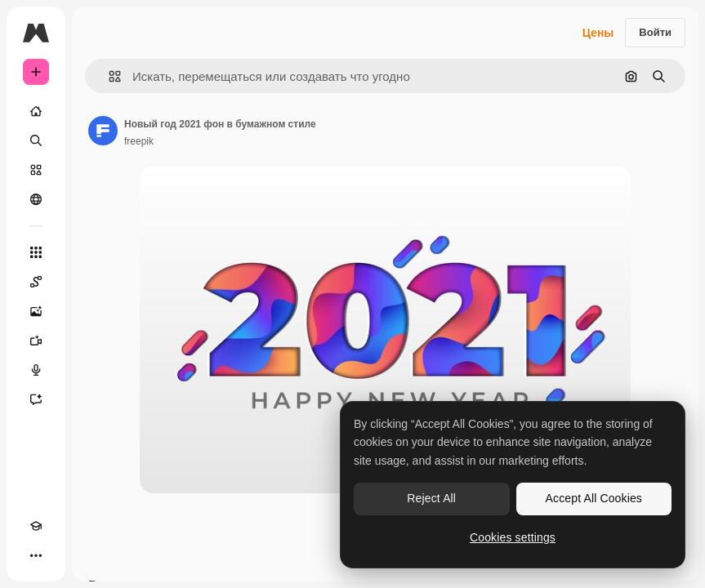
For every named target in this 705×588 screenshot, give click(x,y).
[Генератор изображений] (36, 311)
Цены (598, 33)
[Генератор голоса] (36, 370)
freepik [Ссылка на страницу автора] (139, 141)
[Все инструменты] (36, 252)
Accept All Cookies (594, 498)
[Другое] (36, 555)
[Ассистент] (36, 399)
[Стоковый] (36, 170)
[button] (108, 76)
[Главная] (36, 111)
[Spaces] (36, 282)
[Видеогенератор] (36, 341)
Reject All (431, 498)
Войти (655, 32)
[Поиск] (36, 140)
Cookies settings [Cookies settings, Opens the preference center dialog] (513, 537)
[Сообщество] (36, 199)
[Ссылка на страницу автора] (103, 131)
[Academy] (36, 526)
